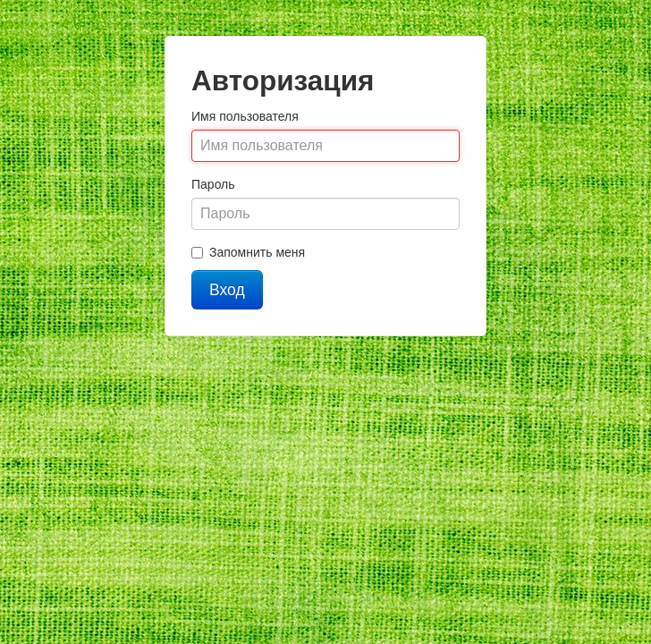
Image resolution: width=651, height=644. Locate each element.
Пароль (213, 184)
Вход (227, 290)
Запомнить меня (248, 252)
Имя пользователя (245, 116)
